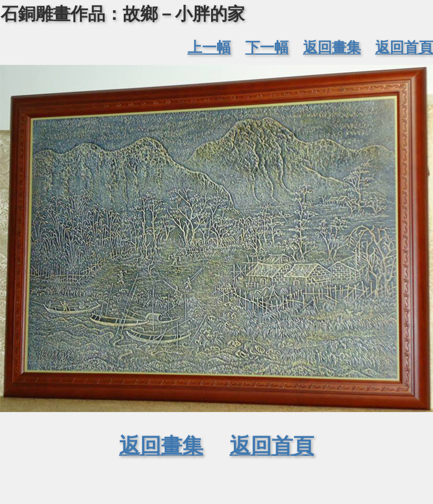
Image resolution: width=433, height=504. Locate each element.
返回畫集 (332, 47)
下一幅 (267, 47)
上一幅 (209, 47)
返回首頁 (404, 47)
